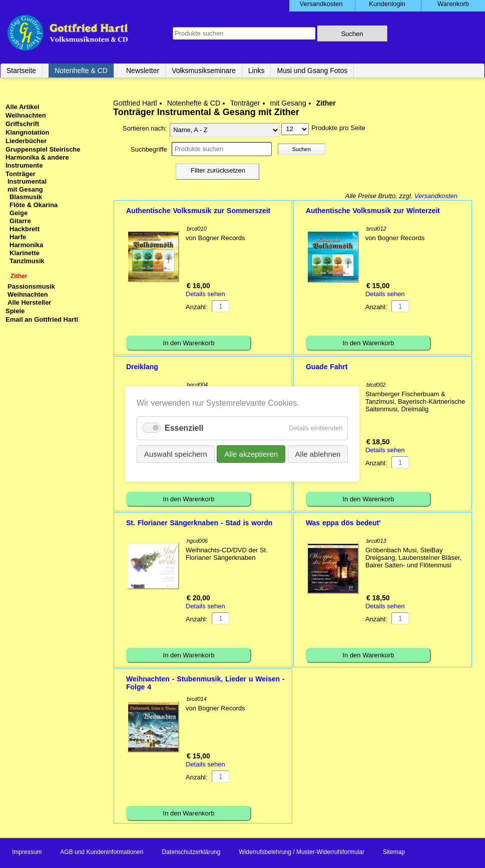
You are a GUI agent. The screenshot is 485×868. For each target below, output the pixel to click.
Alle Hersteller (29, 302)
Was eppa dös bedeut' (343, 523)
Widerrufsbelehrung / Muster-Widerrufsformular (302, 852)
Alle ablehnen (318, 454)
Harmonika (26, 245)
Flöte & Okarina (34, 205)
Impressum (27, 852)
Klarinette (25, 253)
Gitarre (20, 221)
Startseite (21, 71)
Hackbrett (25, 229)
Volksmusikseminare (204, 71)
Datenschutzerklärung (191, 852)
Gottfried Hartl (135, 103)
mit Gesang (288, 103)
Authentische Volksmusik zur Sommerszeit (198, 211)
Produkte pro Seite (338, 128)
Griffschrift (22, 124)
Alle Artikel (22, 107)
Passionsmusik (31, 286)
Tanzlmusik (27, 261)
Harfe (18, 237)
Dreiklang (142, 367)
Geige (19, 213)
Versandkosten (436, 196)
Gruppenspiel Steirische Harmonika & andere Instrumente (43, 157)
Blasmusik (26, 197)
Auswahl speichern (176, 454)
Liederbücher (26, 141)
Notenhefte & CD (81, 71)
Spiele (15, 311)
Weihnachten (26, 115)
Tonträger (245, 103)
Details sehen (205, 294)
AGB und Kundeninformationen (102, 852)
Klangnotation (27, 132)
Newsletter (143, 71)
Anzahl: (196, 307)
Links (257, 71)
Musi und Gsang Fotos (312, 71)
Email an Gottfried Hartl (42, 319)
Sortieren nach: (145, 128)
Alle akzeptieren (252, 454)
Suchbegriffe (149, 149)
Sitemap (394, 852)
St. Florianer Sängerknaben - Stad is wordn (199, 523)
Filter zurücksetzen (218, 170)
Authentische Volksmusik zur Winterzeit (373, 211)
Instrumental (27, 181)
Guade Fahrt (327, 367)
